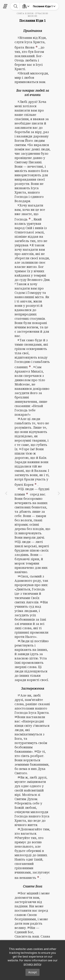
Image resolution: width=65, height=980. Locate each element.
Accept (32, 972)
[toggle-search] (16, 6)
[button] (37, 46)
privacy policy (32, 964)
